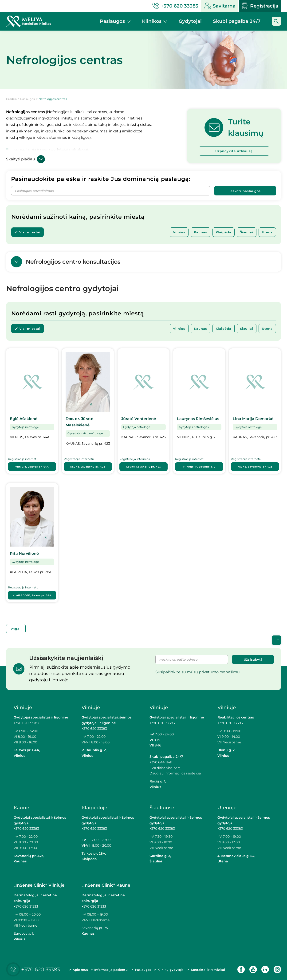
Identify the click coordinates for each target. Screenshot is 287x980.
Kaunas (200, 232)
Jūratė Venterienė (139, 419)
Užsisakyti (253, 659)
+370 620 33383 (26, 723)
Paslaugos (28, 99)
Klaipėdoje (94, 808)
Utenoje (227, 808)
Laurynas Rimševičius (198, 419)
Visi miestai (30, 232)
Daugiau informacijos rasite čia (175, 773)
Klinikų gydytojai (171, 970)
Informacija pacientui (111, 970)
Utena (267, 232)
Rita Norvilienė (24, 553)
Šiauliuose (162, 808)
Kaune (88, 467)
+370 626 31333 (26, 906)
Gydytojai (190, 21)
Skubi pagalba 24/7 (237, 21)
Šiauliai (247, 232)
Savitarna (220, 6)
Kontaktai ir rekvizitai (208, 970)
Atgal (16, 629)
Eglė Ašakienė (24, 419)
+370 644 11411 (161, 762)
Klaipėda (224, 232)
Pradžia (11, 99)
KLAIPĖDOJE (32, 595)
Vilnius (179, 232)
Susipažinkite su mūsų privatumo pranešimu (198, 672)
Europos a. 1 (23, 933)
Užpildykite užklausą (234, 151)
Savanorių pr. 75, (96, 928)
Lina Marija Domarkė (253, 419)
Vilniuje (32, 467)
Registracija (260, 6)
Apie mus (80, 970)
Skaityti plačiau (26, 159)
